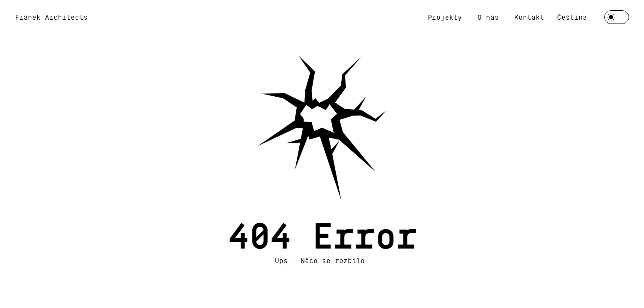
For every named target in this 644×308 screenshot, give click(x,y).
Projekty (445, 17)
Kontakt (529, 17)
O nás (488, 17)
